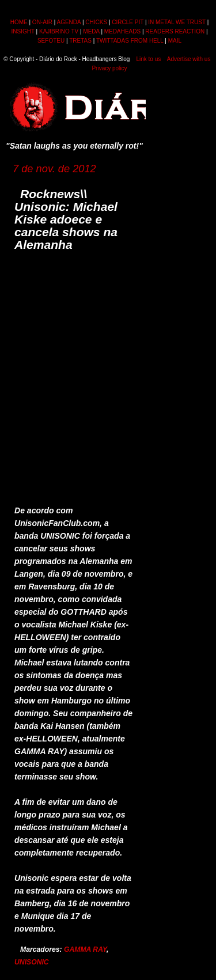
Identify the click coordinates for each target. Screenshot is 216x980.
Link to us (148, 59)
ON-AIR (42, 22)
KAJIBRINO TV (59, 31)
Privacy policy (109, 68)
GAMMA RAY (85, 949)
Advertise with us (189, 59)
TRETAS (80, 41)
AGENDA (69, 22)
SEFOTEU (51, 41)
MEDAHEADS (122, 31)
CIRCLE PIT (128, 22)
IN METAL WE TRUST (177, 22)
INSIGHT (22, 31)
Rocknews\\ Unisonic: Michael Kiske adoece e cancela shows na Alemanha (66, 219)
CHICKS (96, 22)
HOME (19, 22)
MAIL (175, 41)
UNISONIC (32, 962)
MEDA (91, 31)
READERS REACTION (175, 31)
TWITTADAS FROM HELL (130, 41)
